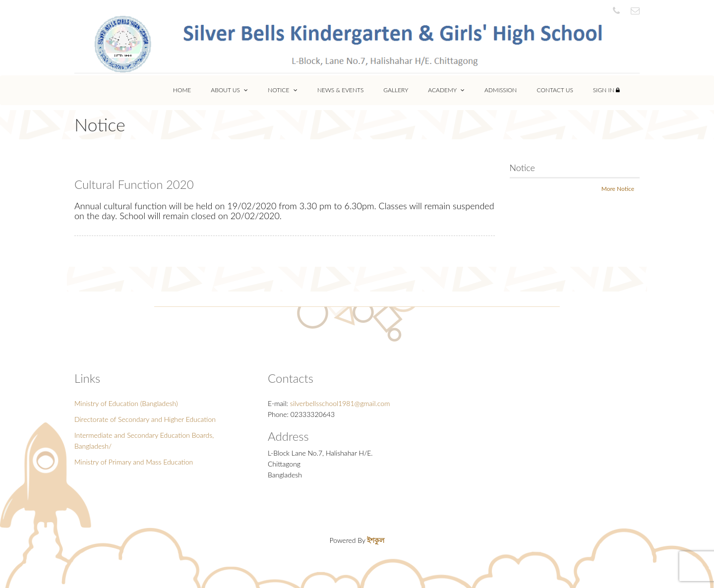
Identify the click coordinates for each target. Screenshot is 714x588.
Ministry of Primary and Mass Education (134, 462)
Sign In (606, 90)
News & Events (341, 90)
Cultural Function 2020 (134, 184)
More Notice (618, 189)
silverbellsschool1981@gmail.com (340, 403)
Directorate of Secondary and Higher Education (145, 419)
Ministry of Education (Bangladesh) (126, 403)
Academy (446, 90)
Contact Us (555, 90)
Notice (282, 90)
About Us (229, 90)
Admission (501, 90)
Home (182, 90)
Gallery (396, 90)
